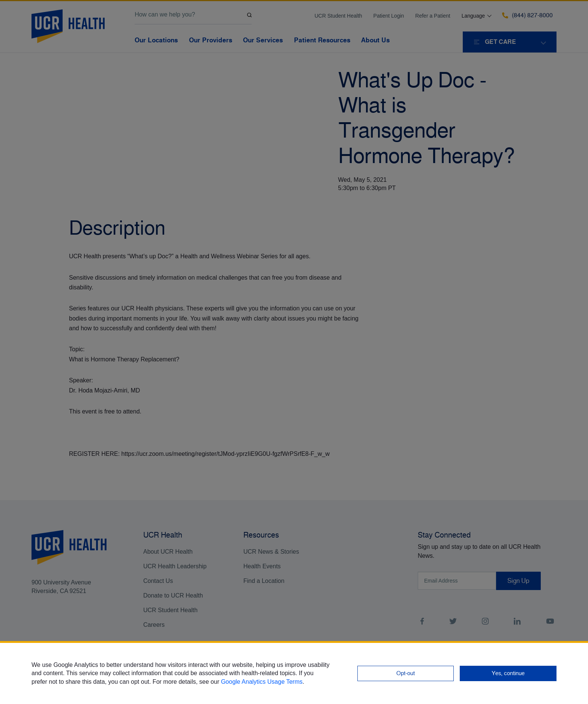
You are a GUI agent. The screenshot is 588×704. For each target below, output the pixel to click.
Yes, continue (508, 673)
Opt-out (406, 673)
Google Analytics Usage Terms (262, 682)
